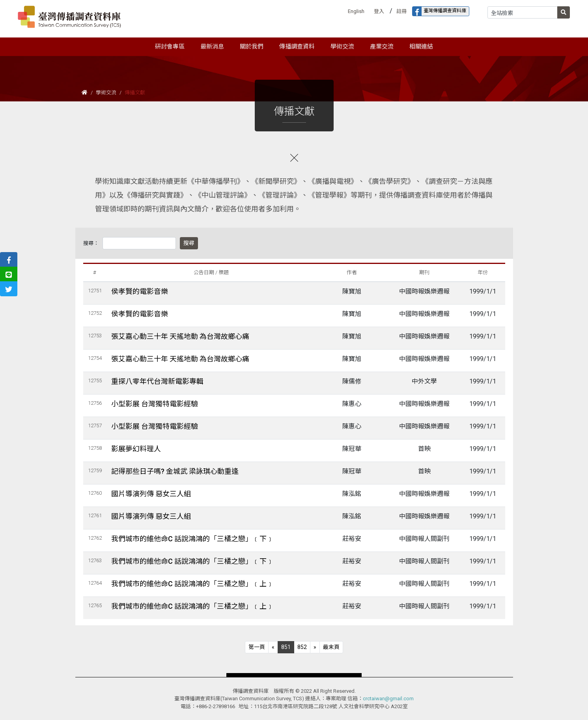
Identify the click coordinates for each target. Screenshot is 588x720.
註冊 (401, 11)
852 (302, 647)
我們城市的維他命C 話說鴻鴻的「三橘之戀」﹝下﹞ (192, 539)
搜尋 (189, 243)
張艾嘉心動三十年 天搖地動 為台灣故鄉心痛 (180, 336)
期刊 (424, 272)
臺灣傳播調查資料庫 (439, 11)
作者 (352, 272)
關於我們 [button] (252, 47)
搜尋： (91, 243)
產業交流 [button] (382, 47)
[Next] (315, 647)
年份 (483, 272)
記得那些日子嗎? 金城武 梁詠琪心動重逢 (175, 471)
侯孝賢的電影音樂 (140, 291)
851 (286, 647)
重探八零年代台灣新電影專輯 (157, 381)
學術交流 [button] (342, 47)
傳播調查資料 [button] (297, 47)
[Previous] (257, 647)
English (356, 11)
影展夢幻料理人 (136, 449)
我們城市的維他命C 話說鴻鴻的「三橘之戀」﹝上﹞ (192, 584)
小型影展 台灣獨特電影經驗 (155, 404)
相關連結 (421, 47)
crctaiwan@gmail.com (388, 698)
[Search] (523, 12)
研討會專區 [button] (170, 47)
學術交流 (106, 93)
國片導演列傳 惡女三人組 (151, 494)
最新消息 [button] (212, 47)
